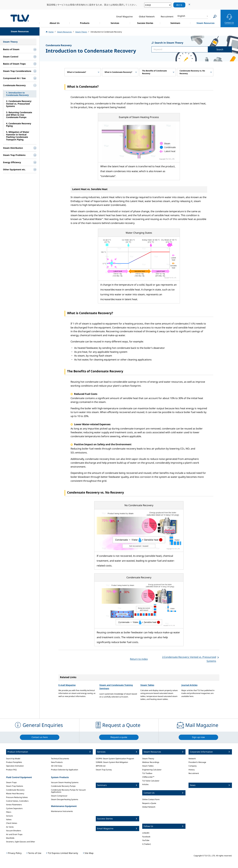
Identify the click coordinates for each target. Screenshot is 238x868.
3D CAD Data (57, 766)
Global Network (149, 807)
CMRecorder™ (148, 777)
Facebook (146, 837)
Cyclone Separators (14, 808)
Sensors (9, 816)
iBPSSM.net (101, 766)
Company (193, 766)
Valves (9, 819)
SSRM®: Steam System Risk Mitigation (112, 762)
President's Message (197, 762)
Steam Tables (147, 685)
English (181, 16)
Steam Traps (11, 782)
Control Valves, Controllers (17, 801)
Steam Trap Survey (104, 770)
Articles (145, 784)
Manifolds (10, 838)
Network (192, 759)
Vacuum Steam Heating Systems (65, 782)
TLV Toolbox (147, 773)
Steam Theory (148, 759)
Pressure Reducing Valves (17, 797)
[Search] (215, 16)
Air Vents (10, 827)
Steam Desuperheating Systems (65, 799)
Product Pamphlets (14, 762)
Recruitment (194, 773)
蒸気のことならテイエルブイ (20, 18)
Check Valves (12, 823)
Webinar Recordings (151, 762)
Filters (9, 812)
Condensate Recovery (15, 790)
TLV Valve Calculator (151, 781)
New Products (57, 762)
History (192, 770)
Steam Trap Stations (15, 786)
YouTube (146, 840)
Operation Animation (15, 766)
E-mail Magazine (67, 685)
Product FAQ (11, 770)
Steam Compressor (59, 796)
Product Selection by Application (65, 770)
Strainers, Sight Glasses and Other (21, 842)
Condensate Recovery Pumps (63, 786)
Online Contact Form (151, 799)
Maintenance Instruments (62, 811)
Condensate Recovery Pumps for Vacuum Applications (68, 791)
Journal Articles (189, 685)
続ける (179, 5)
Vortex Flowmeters (14, 805)
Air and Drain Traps (14, 834)
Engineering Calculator (152, 770)
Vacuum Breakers (14, 831)
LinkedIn (146, 833)
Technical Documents (60, 759)
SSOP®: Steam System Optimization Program (115, 759)
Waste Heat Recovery (15, 793)
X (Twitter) (147, 844)
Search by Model (13, 759)
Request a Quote (149, 803)
